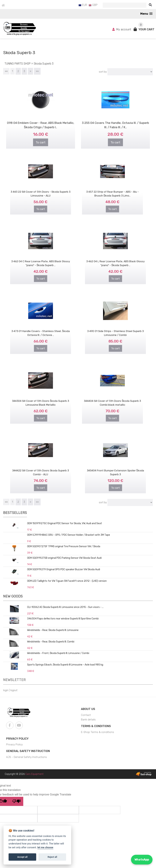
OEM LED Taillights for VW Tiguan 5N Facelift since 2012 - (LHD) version (67, 581)
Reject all (52, 857)
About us (88, 709)
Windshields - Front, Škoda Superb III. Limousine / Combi (58, 653)
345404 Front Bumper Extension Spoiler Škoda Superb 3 (115, 468)
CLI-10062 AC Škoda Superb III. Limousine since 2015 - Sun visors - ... (65, 607)
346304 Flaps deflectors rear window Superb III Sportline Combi (63, 619)
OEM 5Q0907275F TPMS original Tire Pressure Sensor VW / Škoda (64, 546)
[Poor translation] (16, 801)
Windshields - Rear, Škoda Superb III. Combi (51, 642)
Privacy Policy (17, 739)
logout (14, 690)
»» (37, 71)
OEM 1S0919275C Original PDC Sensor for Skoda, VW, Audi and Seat (65, 523)
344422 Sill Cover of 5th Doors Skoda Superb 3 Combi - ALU (40, 468)
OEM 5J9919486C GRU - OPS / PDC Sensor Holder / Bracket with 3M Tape (69, 535)
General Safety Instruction (28, 751)
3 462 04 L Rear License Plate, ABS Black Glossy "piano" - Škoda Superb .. (115, 259)
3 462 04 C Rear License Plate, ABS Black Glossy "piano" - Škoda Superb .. (41, 259)
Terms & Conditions (96, 726)
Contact (86, 715)
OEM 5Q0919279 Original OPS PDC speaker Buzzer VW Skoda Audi (64, 569)
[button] (146, 14)
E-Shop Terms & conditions (97, 732)
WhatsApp (142, 860)
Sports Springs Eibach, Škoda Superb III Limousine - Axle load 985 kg (65, 665)
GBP (93, 5)
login (6, 690)
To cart (41, 142)
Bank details (88, 720)
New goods (13, 596)
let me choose (45, 848)
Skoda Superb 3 (44, 64)
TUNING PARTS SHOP (18, 64)
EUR (83, 5)
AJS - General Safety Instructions (26, 757)
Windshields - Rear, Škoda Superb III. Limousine (53, 630)
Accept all (22, 857)
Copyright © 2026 (24, 774)
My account (122, 29)
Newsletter (14, 680)
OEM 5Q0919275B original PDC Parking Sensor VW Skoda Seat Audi (64, 558)
